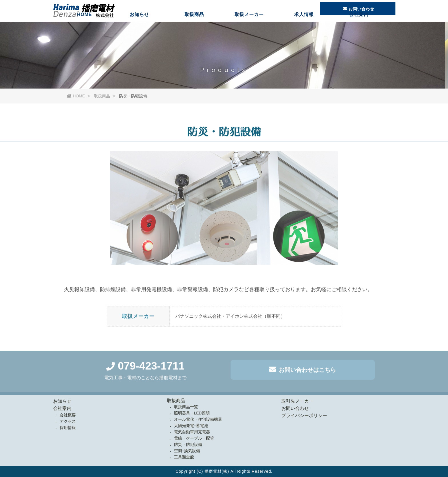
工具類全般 (184, 457)
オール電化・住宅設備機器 (198, 419)
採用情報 (68, 428)
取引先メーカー (297, 401)
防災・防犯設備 (188, 444)
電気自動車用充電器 (192, 432)
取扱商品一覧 (186, 407)
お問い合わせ (295, 408)
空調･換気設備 (187, 451)
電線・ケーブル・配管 (194, 438)
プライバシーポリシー (304, 415)
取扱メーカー (249, 27)
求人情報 (304, 27)
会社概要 (68, 415)
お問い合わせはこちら (303, 371)
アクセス (68, 421)
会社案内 (359, 27)
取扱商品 (194, 27)
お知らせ (139, 27)
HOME (85, 27)
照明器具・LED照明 (192, 413)
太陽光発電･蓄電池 (191, 426)
